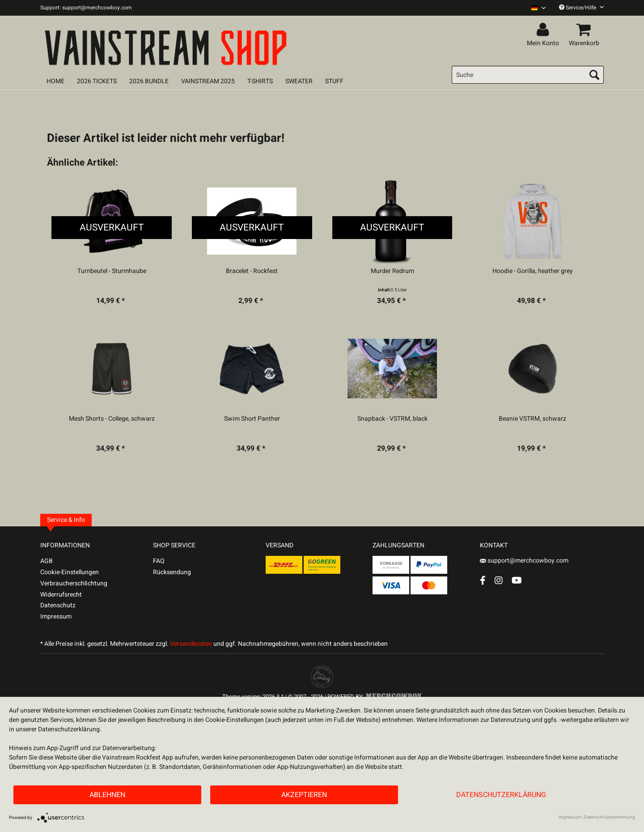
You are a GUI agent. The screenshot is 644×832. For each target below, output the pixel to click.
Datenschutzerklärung (501, 795)
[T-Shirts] (260, 81)
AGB (47, 561)
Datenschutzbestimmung (610, 817)
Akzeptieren (304, 795)
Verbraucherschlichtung (74, 583)
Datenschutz (58, 605)
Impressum (56, 617)
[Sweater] (299, 81)
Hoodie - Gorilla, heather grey (533, 271)
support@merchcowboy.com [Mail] (524, 561)
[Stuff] (334, 81)
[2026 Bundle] (149, 81)
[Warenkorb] (585, 30)
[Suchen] (594, 75)
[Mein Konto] (544, 30)
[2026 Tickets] (97, 81)
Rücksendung (172, 572)
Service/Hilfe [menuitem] (581, 8)
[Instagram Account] (499, 580)
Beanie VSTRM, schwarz (532, 419)
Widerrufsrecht (61, 595)
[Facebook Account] (483, 580)
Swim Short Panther (252, 419)
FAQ (159, 561)
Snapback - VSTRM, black (392, 419)
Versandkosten (191, 644)
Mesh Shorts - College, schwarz (112, 419)
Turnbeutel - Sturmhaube (112, 271)
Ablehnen (107, 795)
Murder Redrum (392, 271)
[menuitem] (535, 8)
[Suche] (528, 75)
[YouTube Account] (517, 580)
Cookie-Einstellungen (70, 572)
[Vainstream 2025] (208, 81)
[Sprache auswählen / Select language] (538, 8)
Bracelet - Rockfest (252, 271)
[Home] (55, 81)
